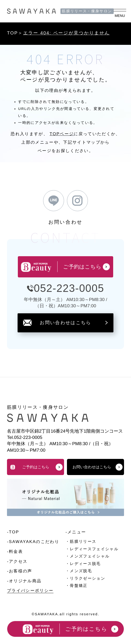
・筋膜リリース (81, 541)
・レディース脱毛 (83, 564)
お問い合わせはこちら (65, 323)
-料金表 (15, 551)
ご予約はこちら (36, 467)
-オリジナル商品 (24, 581)
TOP (12, 33)
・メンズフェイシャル (88, 556)
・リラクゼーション (85, 578)
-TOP (13, 532)
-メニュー (76, 532)
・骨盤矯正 (77, 586)
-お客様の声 (20, 571)
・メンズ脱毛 (79, 571)
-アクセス (17, 561)
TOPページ (62, 134)
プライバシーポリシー (30, 590)
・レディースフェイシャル (92, 549)
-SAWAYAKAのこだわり (33, 542)
